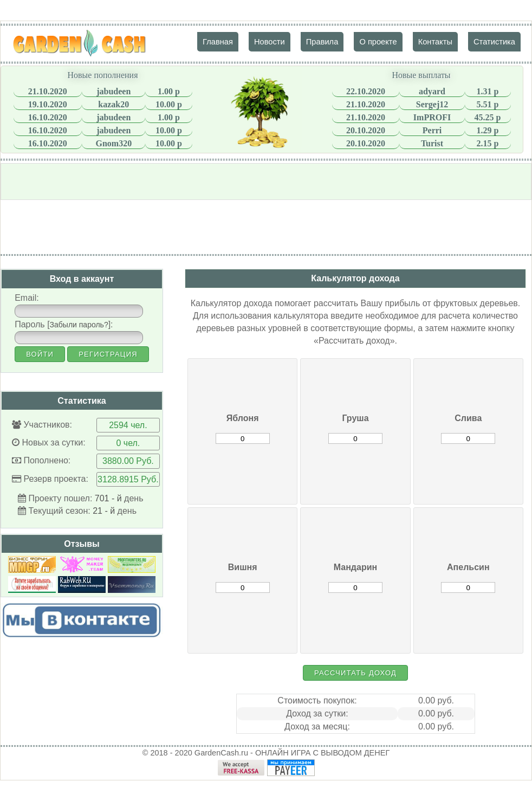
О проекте (378, 42)
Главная (218, 42)
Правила (322, 42)
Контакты (435, 42)
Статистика (494, 42)
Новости (270, 42)
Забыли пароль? (79, 325)
